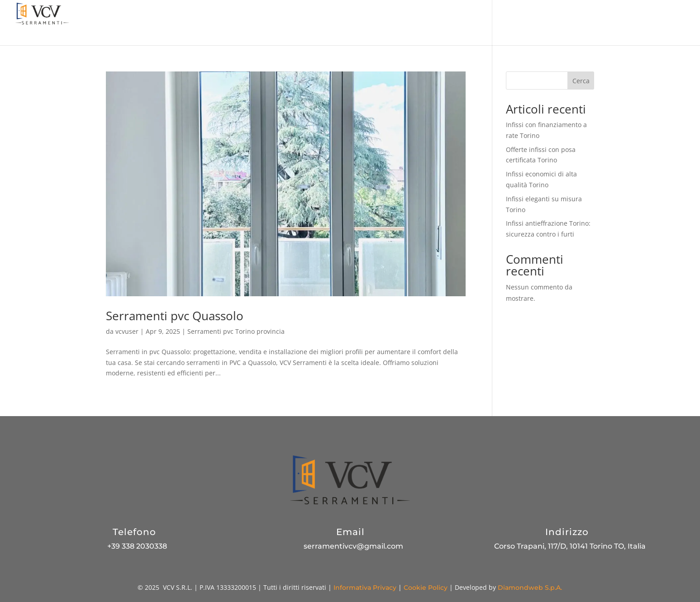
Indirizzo (567, 532)
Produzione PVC (523, 23)
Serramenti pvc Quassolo (175, 316)
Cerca (581, 81)
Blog (569, 23)
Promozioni (345, 23)
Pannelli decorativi (454, 23)
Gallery (600, 23)
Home (266, 23)
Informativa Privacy (365, 588)
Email (350, 532)
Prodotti (389, 23)
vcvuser (127, 331)
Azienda (301, 23)
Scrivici (674, 23)
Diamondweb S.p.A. (530, 588)
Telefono (134, 532)
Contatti (637, 23)
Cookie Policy (426, 588)
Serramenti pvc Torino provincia (236, 331)
